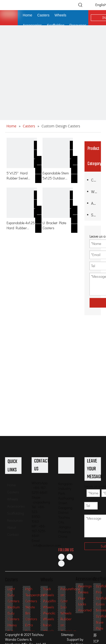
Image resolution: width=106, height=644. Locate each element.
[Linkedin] (70, 557)
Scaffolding (95, 215)
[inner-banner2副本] (53, 78)
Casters (95, 180)
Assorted (85, 610)
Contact (13, 534)
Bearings (85, 586)
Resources (15, 520)
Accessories (95, 203)
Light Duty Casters (14, 595)
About (12, 527)
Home (11, 485)
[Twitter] (61, 563)
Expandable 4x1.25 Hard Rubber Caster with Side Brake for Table (21, 225)
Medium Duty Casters (14, 613)
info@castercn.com (47, 545)
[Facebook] (61, 557)
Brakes (83, 592)
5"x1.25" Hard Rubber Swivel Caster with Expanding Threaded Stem (18, 176)
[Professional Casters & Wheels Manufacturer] (66, 465)
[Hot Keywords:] (80, 5)
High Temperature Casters (35, 595)
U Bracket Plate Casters (54, 225)
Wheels (95, 191)
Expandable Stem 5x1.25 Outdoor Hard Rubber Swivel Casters (58, 176)
